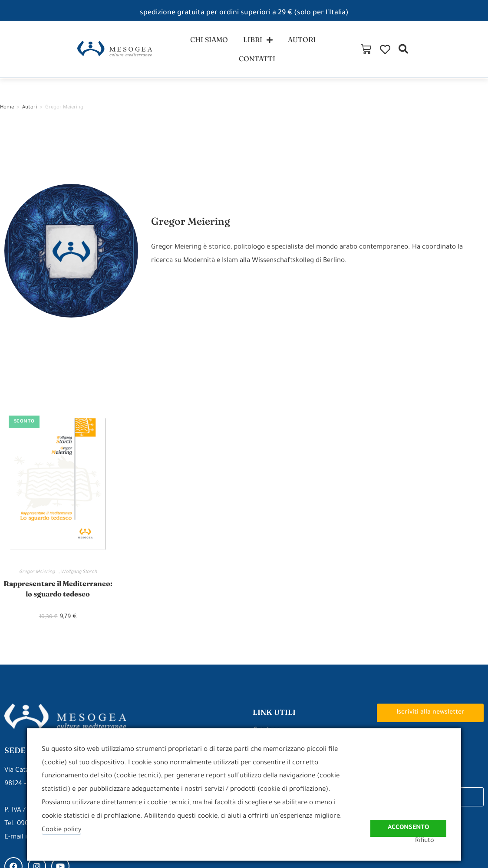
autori (279, 54)
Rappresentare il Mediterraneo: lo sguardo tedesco (58, 604)
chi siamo (181, 54)
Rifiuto (436, 841)
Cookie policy (62, 830)
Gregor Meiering (39, 581)
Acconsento (407, 821)
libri (233, 54)
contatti (330, 54)
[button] (476, 54)
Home (7, 116)
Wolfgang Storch (79, 581)
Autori (30, 116)
